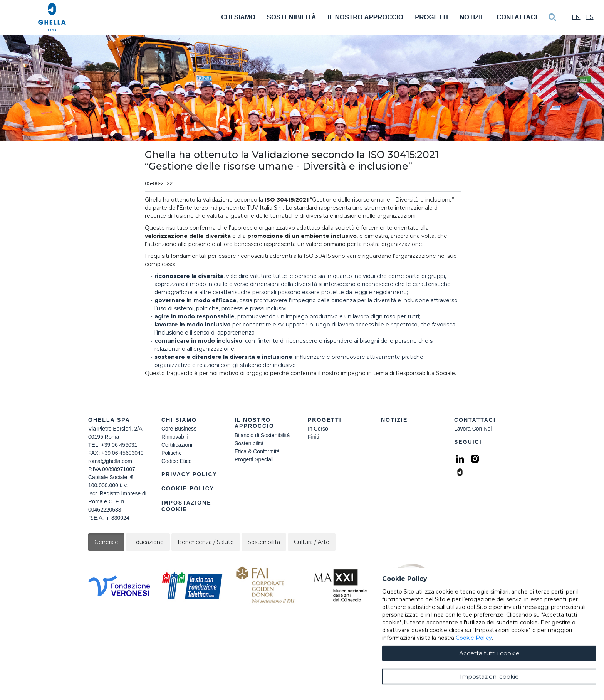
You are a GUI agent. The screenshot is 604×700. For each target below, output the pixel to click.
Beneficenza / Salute (206, 542)
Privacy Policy (189, 474)
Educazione (148, 542)
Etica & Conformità (257, 451)
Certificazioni (177, 445)
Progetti (431, 17)
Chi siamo (179, 420)
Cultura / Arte (312, 542)
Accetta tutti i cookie (489, 679)
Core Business (179, 429)
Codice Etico (177, 461)
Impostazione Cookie (186, 506)
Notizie (472, 17)
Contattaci (517, 17)
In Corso (318, 429)
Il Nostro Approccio (365, 17)
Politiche (172, 453)
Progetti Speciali (254, 459)
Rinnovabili (174, 437)
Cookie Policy (188, 488)
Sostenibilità (292, 17)
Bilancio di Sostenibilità (262, 435)
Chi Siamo (238, 17)
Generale (106, 542)
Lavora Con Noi (473, 429)
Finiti (314, 437)
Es (590, 17)
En (576, 17)
